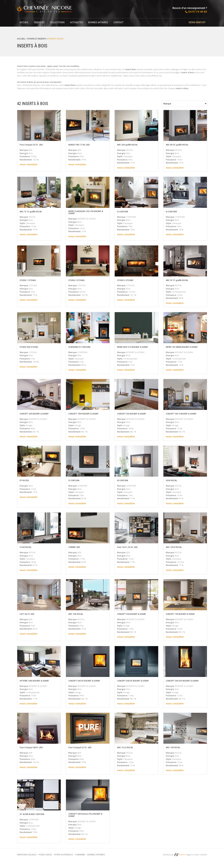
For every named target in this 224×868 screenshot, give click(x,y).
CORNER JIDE (76, 551)
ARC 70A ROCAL (77, 617)
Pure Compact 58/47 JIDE (33, 754)
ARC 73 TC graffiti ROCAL (33, 212)
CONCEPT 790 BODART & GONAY (183, 617)
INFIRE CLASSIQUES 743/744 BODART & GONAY (84, 213)
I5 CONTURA (124, 212)
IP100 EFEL (26, 484)
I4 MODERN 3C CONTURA (82, 348)
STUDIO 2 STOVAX (78, 281)
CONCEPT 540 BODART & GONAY (37, 417)
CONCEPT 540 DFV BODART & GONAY (182, 685)
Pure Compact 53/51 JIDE (33, 145)
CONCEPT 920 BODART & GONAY (134, 417)
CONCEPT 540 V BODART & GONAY (184, 417)
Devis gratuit (199, 22)
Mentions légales (27, 861)
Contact (120, 22)
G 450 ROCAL (27, 551)
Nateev (180, 862)
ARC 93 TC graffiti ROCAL (179, 281)
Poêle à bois (45, 861)
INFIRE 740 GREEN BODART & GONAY (181, 349)
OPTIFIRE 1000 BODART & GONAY (37, 684)
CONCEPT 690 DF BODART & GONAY (136, 684)
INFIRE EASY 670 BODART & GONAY (136, 348)
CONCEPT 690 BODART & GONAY (134, 617)
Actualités (77, 22)
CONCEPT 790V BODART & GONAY (86, 417)
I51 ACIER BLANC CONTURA (34, 820)
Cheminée (80, 861)
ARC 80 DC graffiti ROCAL (179, 145)
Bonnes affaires (99, 22)
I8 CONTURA (124, 484)
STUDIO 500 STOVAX (31, 348)
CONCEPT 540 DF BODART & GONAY (87, 684)
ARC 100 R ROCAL (175, 551)
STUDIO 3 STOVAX (127, 281)
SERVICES (40, 22)
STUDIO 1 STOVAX (29, 281)
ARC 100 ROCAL (174, 754)
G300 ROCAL (172, 484)
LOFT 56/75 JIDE (29, 617)
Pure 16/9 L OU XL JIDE (130, 551)
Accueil (24, 22)
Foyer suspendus (64, 861)
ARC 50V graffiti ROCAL (129, 145)
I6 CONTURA (172, 212)
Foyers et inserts (37, 39)
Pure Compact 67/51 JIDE (82, 754)
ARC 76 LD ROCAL (127, 754)
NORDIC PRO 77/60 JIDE (81, 145)
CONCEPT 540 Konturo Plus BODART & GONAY (87, 822)
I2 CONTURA (75, 484)
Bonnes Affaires (96, 861)
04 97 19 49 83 (198, 12)
